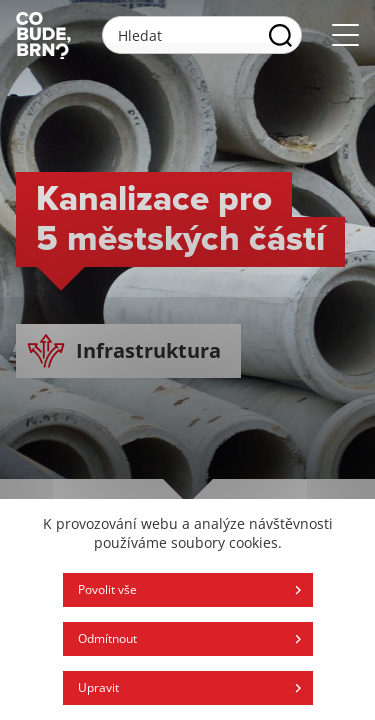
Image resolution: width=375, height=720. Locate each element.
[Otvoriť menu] (345, 35)
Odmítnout (107, 638)
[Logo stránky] (43, 35)
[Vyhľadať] (280, 35)
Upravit (98, 687)
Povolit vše (107, 589)
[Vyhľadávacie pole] (202, 35)
